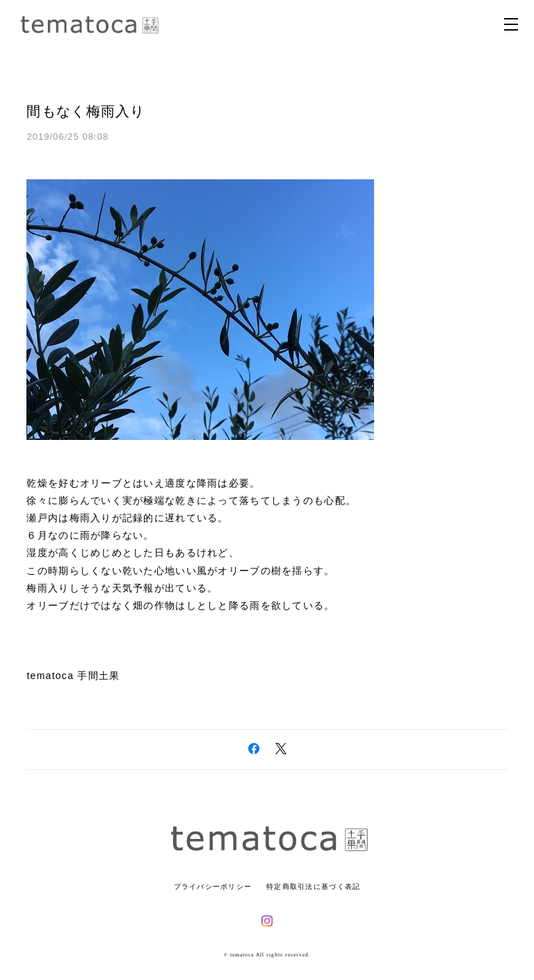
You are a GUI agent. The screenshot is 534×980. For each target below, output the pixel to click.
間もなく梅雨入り (86, 111)
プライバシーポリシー (213, 887)
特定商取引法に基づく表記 (313, 887)
